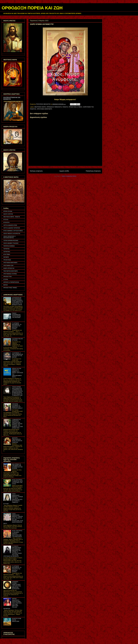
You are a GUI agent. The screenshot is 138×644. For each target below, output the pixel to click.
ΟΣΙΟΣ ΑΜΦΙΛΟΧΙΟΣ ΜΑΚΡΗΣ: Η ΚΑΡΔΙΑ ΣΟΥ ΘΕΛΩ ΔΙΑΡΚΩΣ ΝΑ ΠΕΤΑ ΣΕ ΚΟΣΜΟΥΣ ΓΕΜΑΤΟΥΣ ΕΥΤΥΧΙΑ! (13, 499)
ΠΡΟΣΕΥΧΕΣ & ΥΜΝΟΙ (75, 107)
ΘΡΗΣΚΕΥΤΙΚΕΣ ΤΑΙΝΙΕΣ (10, 288)
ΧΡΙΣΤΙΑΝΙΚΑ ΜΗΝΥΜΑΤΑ (44, 109)
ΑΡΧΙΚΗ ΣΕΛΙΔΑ (8, 211)
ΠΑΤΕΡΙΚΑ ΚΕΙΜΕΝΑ (9, 246)
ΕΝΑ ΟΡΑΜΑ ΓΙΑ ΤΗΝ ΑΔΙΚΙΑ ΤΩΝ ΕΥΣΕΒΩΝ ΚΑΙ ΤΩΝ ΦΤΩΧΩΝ (17, 466)
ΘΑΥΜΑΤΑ (6, 257)
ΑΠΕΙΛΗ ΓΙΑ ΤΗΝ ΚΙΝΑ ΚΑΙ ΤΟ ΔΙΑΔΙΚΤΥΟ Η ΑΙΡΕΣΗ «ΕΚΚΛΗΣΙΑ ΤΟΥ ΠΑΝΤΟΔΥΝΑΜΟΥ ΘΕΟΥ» (17, 373)
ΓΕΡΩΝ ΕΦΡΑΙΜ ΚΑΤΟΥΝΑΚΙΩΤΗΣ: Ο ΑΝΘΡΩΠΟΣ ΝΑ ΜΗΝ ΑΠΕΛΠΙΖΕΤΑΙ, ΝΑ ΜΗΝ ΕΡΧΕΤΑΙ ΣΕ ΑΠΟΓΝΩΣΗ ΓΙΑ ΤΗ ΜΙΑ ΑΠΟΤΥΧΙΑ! (17, 391)
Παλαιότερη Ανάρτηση (93, 171)
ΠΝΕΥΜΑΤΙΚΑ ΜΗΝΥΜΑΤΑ (11, 271)
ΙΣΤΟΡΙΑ (6, 279)
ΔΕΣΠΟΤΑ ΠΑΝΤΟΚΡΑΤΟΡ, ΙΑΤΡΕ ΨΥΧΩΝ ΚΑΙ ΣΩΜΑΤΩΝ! (17, 440)
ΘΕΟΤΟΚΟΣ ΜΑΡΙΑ (40, 107)
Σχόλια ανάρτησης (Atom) (69, 176)
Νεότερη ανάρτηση (36, 171)
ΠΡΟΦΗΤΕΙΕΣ (7, 260)
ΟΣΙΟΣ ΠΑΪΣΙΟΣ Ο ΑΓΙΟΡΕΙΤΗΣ (12, 233)
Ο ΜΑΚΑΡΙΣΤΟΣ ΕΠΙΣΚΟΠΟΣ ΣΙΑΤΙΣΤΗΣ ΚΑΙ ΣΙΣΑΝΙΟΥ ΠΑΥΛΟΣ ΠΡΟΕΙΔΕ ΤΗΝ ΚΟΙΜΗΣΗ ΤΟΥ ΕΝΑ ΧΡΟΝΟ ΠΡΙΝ (17, 424)
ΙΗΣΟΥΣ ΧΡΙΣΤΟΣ (8, 214)
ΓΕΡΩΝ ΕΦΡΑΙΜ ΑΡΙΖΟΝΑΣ (11, 240)
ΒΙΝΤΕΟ (6, 285)
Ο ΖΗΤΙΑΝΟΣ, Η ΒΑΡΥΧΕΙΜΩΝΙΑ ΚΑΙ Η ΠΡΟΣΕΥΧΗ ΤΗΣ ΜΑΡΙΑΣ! (17, 355)
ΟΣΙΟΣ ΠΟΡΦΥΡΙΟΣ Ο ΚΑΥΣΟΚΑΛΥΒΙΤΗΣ (9, 237)
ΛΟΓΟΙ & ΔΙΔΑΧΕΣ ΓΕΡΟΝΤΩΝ (12, 228)
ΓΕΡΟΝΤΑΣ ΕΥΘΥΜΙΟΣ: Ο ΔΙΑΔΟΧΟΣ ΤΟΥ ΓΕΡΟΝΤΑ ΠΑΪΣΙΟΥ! (17, 406)
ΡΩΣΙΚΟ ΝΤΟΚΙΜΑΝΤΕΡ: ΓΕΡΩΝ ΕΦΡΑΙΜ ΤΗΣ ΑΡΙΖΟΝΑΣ (16, 315)
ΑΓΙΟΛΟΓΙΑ (6, 222)
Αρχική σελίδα (64, 171)
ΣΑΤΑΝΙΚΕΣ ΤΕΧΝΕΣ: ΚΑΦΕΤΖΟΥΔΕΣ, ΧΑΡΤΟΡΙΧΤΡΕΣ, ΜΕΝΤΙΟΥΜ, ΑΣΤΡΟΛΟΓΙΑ (17, 585)
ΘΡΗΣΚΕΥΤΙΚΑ (7, 277)
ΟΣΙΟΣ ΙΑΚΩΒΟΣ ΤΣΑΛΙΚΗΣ (11, 243)
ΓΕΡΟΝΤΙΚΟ (7, 252)
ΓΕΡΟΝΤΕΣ (6, 249)
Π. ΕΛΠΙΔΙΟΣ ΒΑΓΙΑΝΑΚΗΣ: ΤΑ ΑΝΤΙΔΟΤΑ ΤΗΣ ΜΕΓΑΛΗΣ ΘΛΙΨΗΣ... (17, 326)
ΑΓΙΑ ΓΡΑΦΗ (7, 254)
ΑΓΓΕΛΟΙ (6, 220)
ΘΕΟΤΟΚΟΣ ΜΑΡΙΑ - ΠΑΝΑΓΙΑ (12, 217)
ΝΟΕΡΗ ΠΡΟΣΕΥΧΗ (9, 268)
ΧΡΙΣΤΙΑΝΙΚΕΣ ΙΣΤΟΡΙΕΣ (10, 274)
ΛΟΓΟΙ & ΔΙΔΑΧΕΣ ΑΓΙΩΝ (10, 225)
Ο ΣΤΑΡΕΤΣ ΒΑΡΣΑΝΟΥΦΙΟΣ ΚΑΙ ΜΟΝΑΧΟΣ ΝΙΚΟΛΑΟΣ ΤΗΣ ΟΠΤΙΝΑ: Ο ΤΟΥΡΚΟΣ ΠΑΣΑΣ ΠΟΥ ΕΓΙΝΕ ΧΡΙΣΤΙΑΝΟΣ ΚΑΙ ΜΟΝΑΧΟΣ (13, 551)
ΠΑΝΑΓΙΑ (65, 107)
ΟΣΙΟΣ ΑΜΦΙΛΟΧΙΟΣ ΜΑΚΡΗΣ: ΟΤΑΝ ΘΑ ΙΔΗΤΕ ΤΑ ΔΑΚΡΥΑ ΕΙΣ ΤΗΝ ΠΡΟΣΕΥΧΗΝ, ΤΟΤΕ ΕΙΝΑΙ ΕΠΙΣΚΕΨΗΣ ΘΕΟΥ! (13, 519)
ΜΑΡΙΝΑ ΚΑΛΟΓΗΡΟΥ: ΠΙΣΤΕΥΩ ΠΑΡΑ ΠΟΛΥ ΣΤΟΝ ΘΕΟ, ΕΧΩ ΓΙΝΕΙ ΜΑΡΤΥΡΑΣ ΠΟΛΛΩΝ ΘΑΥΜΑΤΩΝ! (13, 604)
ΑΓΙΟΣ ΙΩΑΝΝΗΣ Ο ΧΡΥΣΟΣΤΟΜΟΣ (13, 231)
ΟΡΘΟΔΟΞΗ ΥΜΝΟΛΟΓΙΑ (54, 107)
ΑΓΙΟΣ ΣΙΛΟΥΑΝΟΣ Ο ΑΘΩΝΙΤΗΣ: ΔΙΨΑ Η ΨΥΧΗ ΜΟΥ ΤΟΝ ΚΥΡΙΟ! (17, 482)
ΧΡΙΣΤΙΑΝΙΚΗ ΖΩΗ (8, 265)
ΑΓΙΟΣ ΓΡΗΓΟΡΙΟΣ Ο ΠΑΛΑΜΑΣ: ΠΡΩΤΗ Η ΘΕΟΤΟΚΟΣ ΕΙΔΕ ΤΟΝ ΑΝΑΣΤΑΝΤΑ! (17, 533)
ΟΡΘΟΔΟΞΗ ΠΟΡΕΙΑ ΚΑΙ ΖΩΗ (32, 8)
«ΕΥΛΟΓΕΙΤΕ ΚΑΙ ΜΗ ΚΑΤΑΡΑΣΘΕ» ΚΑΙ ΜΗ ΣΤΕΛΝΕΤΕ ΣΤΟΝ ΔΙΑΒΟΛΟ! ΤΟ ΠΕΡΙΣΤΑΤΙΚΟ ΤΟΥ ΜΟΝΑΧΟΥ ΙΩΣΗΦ (17, 301)
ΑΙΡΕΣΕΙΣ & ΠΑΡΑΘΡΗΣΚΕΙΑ (11, 282)
